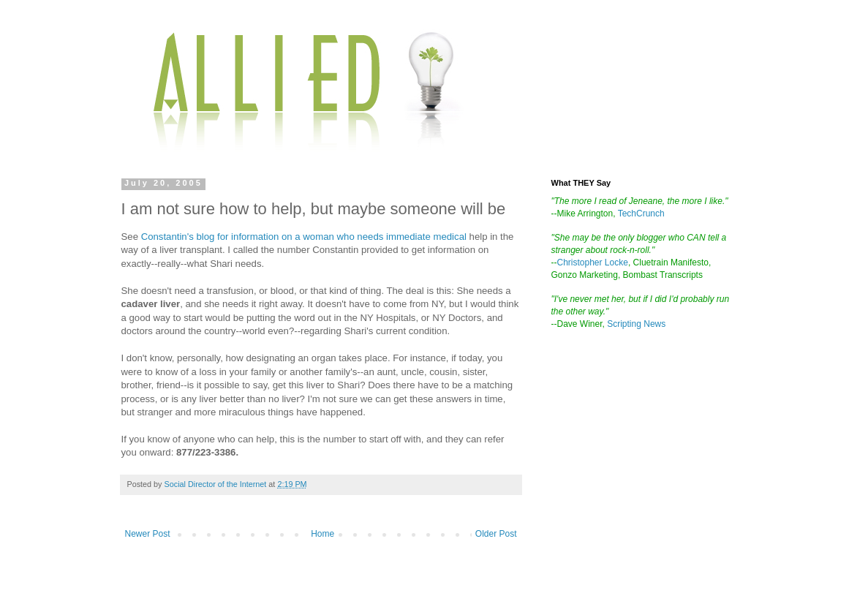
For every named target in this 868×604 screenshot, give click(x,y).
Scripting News (636, 324)
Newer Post (148, 534)
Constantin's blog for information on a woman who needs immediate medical (305, 237)
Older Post (496, 534)
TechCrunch (641, 214)
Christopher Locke (593, 263)
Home (322, 534)
